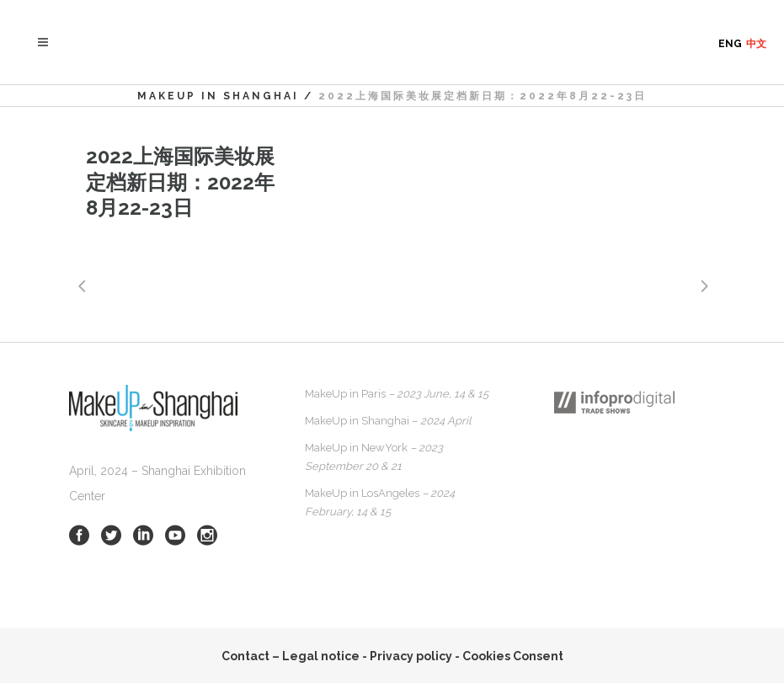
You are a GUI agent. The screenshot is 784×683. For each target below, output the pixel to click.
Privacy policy (411, 656)
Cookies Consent (513, 656)
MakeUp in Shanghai (218, 96)
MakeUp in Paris (397, 394)
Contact (245, 656)
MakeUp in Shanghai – (388, 421)
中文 (756, 44)
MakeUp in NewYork (374, 457)
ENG (730, 44)
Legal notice (321, 656)
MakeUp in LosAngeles (380, 502)
